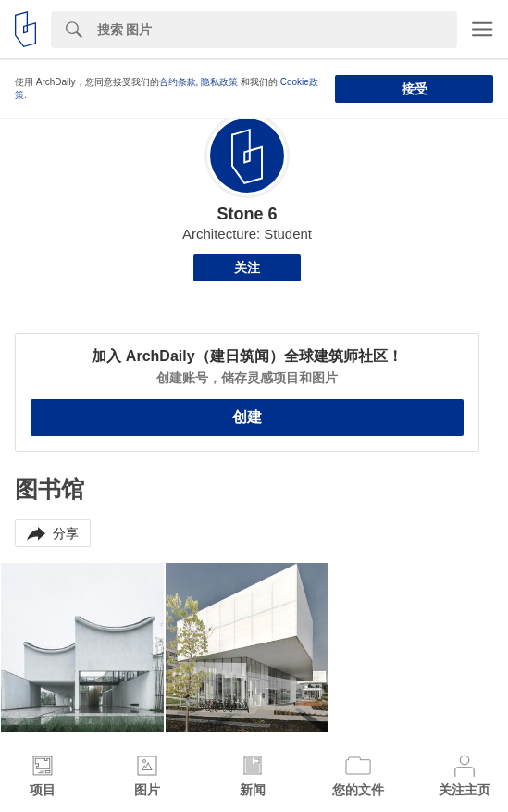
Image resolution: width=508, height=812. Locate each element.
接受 (415, 89)
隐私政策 (219, 82)
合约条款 (178, 82)
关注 (247, 268)
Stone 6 (247, 214)
